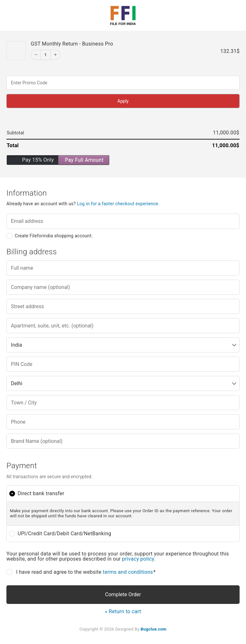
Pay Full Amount (84, 160)
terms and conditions (128, 572)
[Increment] (55, 55)
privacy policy (138, 559)
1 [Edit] (45, 55)
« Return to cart (123, 611)
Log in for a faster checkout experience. (118, 204)
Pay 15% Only (38, 160)
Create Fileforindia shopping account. (54, 236)
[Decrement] (36, 55)
